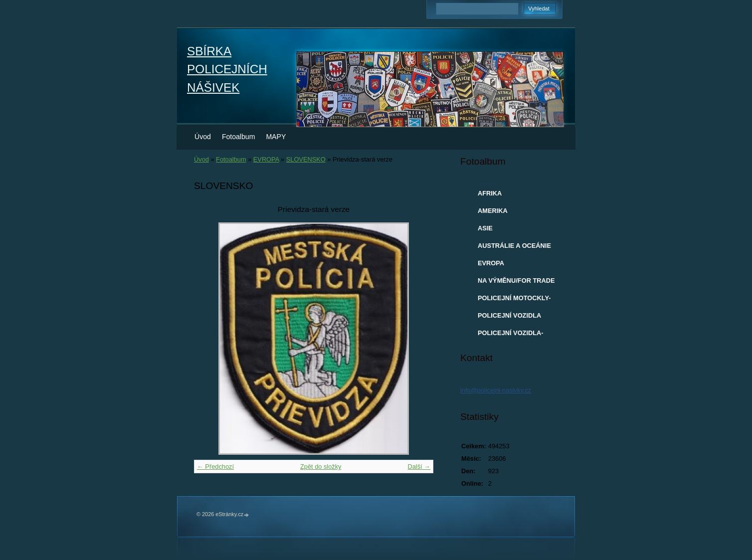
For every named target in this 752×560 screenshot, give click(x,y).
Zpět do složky (321, 467)
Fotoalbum (239, 137)
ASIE (485, 228)
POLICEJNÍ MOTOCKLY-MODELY (514, 300)
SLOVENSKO (306, 159)
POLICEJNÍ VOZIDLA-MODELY (511, 335)
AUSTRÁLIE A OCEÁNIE (514, 246)
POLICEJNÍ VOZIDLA (509, 315)
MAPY (276, 137)
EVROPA (266, 159)
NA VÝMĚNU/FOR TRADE (516, 280)
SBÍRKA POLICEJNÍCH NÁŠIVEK (227, 69)
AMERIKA (493, 211)
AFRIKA (490, 193)
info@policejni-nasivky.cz (496, 390)
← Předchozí (215, 467)
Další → (419, 467)
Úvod (203, 137)
